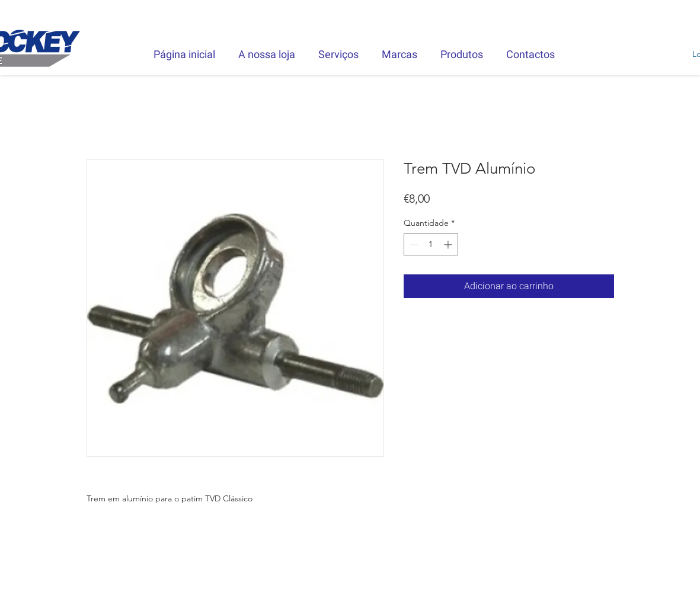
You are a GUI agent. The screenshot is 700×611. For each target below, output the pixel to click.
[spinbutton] (431, 244)
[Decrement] (413, 244)
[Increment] (449, 244)
